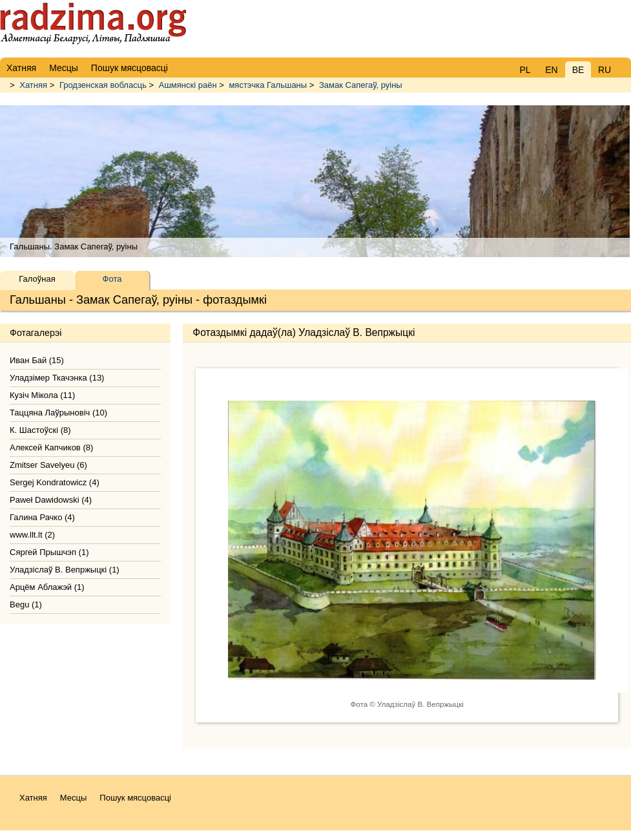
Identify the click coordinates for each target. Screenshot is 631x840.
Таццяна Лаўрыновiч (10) (58, 413)
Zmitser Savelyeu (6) (48, 465)
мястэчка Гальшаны (268, 85)
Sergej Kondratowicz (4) (55, 482)
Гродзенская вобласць (103, 85)
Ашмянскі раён (188, 85)
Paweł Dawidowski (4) (51, 500)
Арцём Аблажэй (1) (47, 587)
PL (525, 70)
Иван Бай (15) (37, 360)
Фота (112, 279)
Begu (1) (26, 604)
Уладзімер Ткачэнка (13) (57, 378)
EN (551, 70)
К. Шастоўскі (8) (40, 430)
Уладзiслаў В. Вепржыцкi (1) (65, 570)
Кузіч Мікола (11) (42, 395)
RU (605, 70)
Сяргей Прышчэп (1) (49, 552)
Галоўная (37, 279)
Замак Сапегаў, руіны (361, 85)
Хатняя (33, 85)
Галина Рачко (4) (42, 517)
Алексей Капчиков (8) (51, 447)
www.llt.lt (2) (32, 535)
